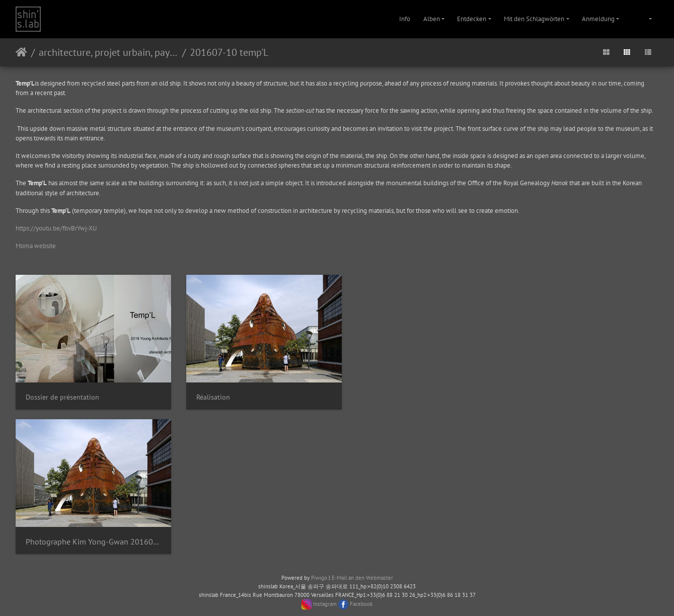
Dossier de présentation (62, 393)
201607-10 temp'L (229, 52)
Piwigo (319, 569)
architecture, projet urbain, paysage (108, 52)
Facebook (361, 595)
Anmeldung (598, 19)
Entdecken (472, 19)
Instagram (325, 595)
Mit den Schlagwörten (534, 19)
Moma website (36, 246)
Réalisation (207, 393)
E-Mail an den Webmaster (362, 569)
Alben (432, 19)
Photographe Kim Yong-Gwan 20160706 (90, 534)
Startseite (21, 52)
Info (405, 19)
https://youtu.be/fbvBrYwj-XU (56, 228)
